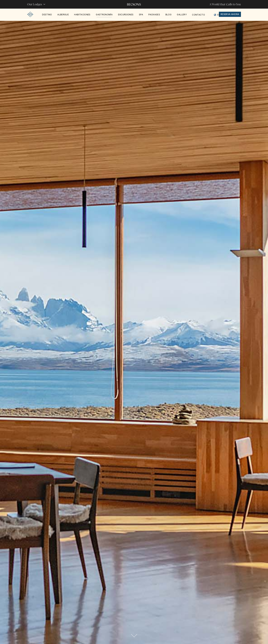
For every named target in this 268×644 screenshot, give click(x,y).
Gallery (182, 15)
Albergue (63, 15)
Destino (47, 15)
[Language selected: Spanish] (219, 15)
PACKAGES (154, 15)
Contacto (198, 15)
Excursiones (126, 15)
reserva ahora (230, 14)
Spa (141, 15)
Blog (168, 15)
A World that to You (225, 4)
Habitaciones (82, 15)
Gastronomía (104, 15)
